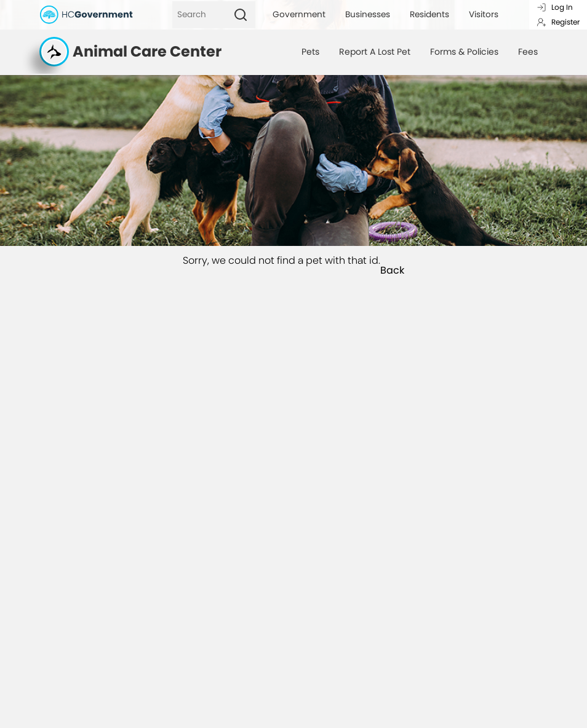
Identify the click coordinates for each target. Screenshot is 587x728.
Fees (528, 52)
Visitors (484, 14)
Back (392, 271)
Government (299, 14)
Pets (310, 52)
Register (558, 22)
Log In (555, 7)
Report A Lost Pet (375, 52)
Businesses (368, 14)
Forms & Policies (464, 52)
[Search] (199, 15)
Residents (429, 14)
